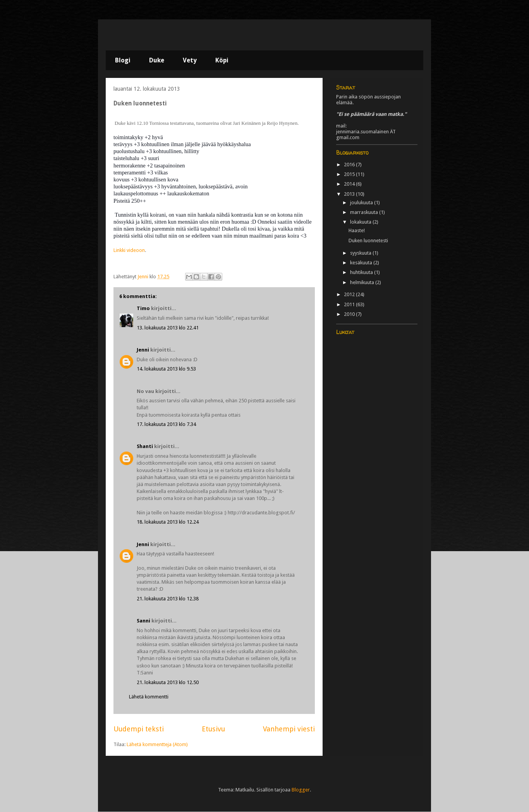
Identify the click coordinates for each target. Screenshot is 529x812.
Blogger (301, 790)
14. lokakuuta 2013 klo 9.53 (166, 369)
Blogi (123, 60)
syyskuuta (361, 253)
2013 (350, 194)
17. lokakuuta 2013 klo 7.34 (166, 424)
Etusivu (213, 729)
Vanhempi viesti (289, 729)
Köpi (222, 60)
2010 (350, 314)
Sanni (143, 621)
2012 (350, 294)
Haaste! (357, 230)
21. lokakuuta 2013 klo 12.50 (168, 682)
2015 (350, 174)
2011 (350, 304)
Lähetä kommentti (149, 697)
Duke (157, 60)
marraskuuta (365, 212)
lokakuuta (361, 222)
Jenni (143, 350)
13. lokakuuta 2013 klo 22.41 (168, 328)
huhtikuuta (362, 272)
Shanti (145, 446)
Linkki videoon (129, 250)
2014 (350, 184)
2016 (350, 165)
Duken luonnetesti (368, 240)
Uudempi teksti (139, 729)
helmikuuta (363, 282)
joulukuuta (362, 203)
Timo (143, 308)
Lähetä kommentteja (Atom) (157, 744)
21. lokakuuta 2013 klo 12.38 (168, 599)
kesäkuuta (362, 263)
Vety (190, 60)
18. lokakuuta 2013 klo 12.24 (168, 522)
